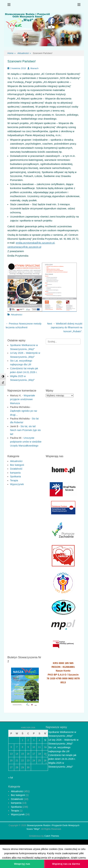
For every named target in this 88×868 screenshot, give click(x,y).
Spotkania (15, 476)
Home (12, 53)
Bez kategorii (17, 465)
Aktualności (24, 53)
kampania (15, 473)
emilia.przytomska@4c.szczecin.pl (35, 243)
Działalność (16, 469)
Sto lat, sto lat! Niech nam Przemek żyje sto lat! (25, 430)
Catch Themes (52, 836)
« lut (11, 778)
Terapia (14, 480)
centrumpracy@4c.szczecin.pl (24, 247)
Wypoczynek (17, 484)
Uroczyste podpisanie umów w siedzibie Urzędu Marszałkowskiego (26, 442)
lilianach (34, 68)
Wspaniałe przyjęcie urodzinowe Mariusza (23, 399)
